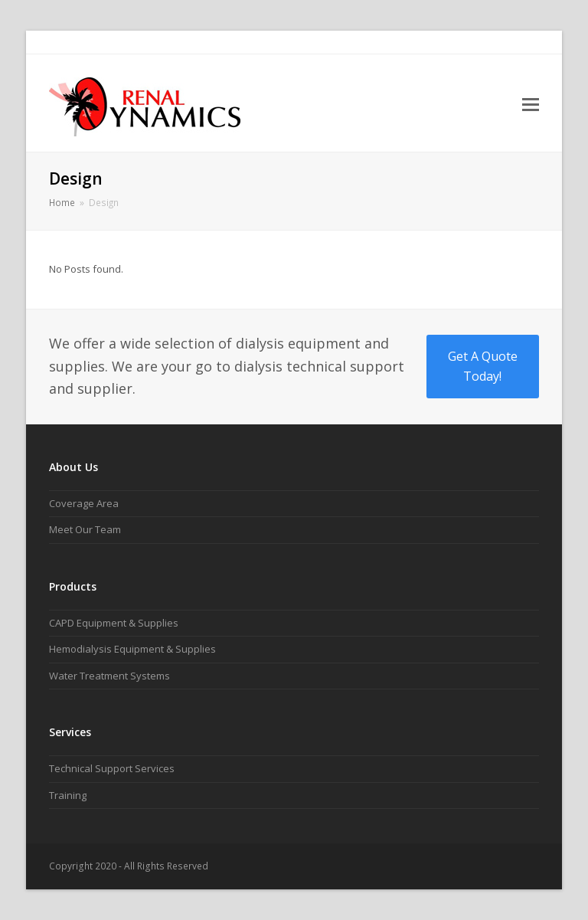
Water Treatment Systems (109, 676)
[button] (531, 103)
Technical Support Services (112, 768)
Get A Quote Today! (483, 366)
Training (68, 795)
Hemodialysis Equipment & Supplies (132, 649)
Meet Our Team (85, 529)
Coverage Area (84, 503)
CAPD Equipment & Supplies (114, 623)
